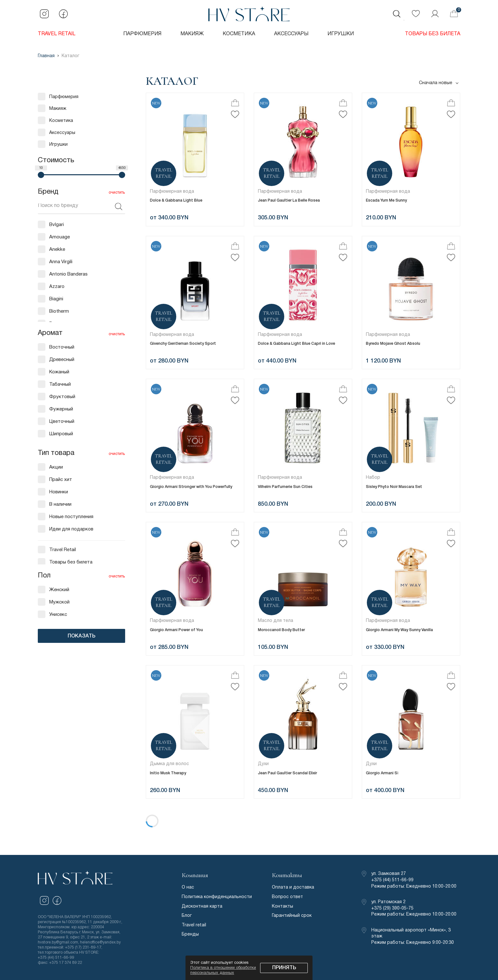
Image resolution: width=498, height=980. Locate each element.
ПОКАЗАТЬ (81, 636)
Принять (284, 968)
